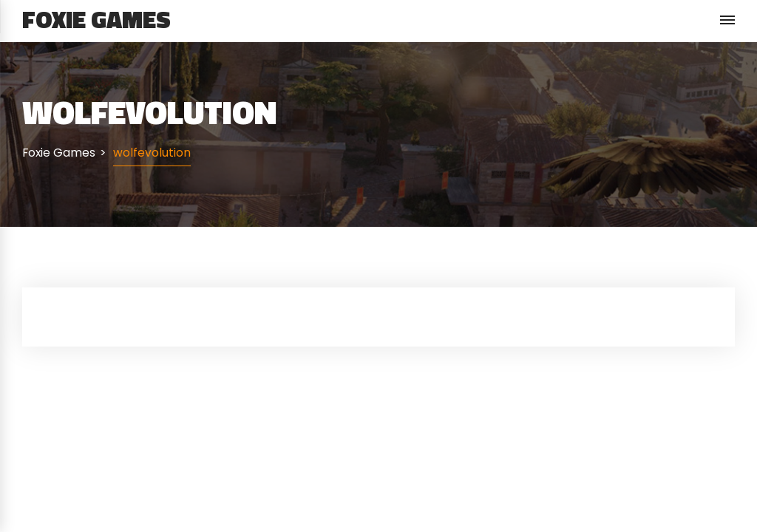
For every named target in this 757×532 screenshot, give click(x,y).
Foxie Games (96, 19)
